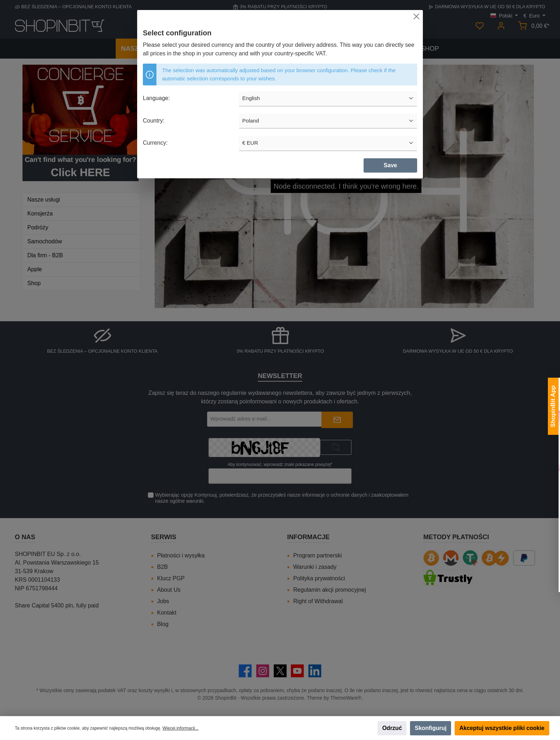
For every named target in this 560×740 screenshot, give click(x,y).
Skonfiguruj (431, 728)
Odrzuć (392, 728)
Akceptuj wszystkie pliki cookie (502, 728)
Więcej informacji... (181, 728)
